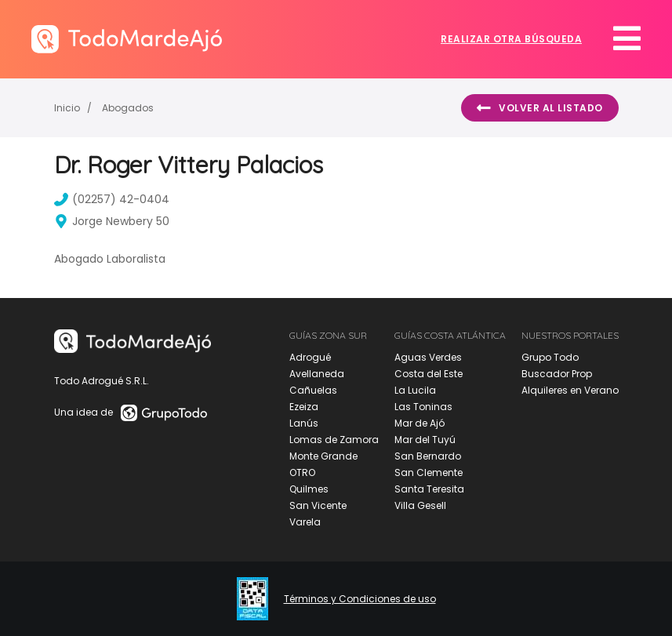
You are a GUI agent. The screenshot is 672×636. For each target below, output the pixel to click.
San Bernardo (428, 456)
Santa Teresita (429, 489)
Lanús (304, 423)
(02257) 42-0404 (112, 199)
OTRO (302, 472)
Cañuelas (313, 390)
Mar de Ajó (420, 423)
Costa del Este (429, 374)
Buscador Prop (557, 374)
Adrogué (310, 357)
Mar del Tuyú (425, 440)
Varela (305, 522)
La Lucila (415, 390)
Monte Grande (323, 456)
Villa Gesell (420, 505)
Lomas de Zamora (334, 440)
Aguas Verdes (428, 357)
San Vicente (318, 505)
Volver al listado (540, 108)
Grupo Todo (550, 357)
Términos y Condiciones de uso (360, 599)
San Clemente (429, 472)
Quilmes (309, 489)
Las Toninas (423, 407)
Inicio (67, 108)
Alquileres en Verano (570, 390)
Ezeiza (304, 407)
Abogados (128, 108)
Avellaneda (317, 374)
